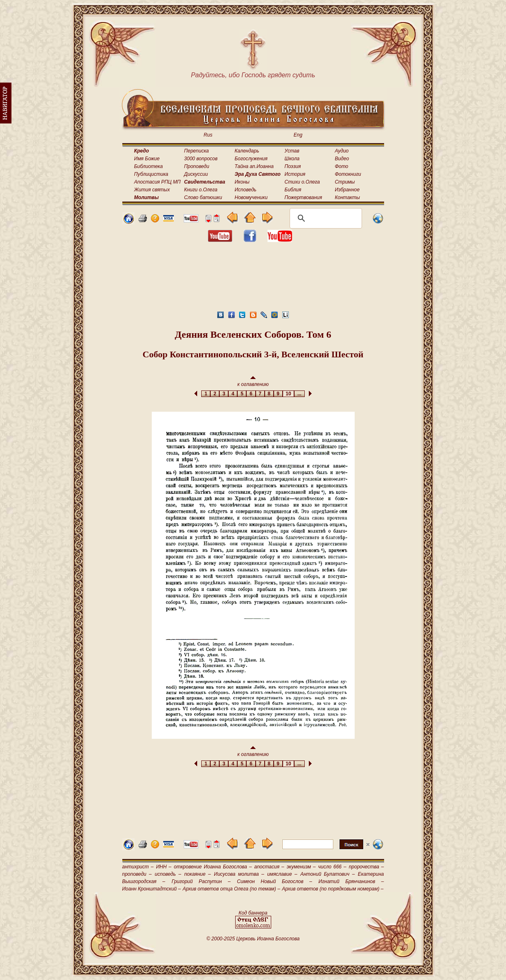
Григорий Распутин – (201, 881)
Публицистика (151, 174)
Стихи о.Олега (302, 182)
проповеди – (137, 874)
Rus (208, 135)
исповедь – (168, 874)
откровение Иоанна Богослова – (213, 867)
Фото (341, 166)
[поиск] (325, 218)
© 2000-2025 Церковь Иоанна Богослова (253, 939)
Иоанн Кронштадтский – (152, 889)
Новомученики (251, 197)
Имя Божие (147, 159)
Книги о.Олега (201, 190)
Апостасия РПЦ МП (157, 182)
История (295, 174)
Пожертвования (304, 197)
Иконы (242, 182)
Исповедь (246, 190)
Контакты (347, 197)
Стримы (345, 182)
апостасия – (269, 867)
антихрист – (138, 867)
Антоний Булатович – (327, 874)
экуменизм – (301, 867)
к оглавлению (253, 382)
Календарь (247, 151)
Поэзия (293, 166)
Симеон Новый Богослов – (274, 881)
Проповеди (197, 166)
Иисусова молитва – (239, 874)
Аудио (342, 151)
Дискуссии (196, 174)
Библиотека (148, 166)
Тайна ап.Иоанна (254, 166)
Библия (293, 190)
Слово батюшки (203, 197)
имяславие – (282, 874)
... (299, 394)
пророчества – (367, 867)
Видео (342, 159)
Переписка (196, 151)
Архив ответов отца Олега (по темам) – (231, 889)
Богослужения (251, 159)
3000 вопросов (201, 159)
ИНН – (164, 867)
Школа (292, 159)
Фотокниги (348, 174)
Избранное (347, 190)
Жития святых (152, 190)
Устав (292, 151)
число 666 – (332, 867)
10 (289, 394)
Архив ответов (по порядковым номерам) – (333, 889)
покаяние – (197, 874)
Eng (298, 135)
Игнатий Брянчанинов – (351, 881)
